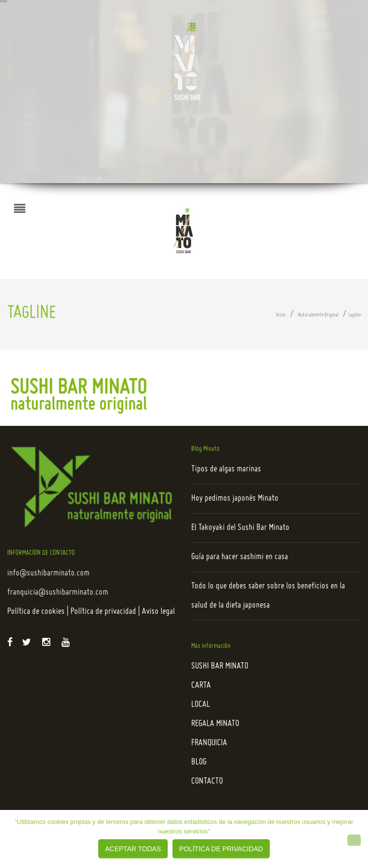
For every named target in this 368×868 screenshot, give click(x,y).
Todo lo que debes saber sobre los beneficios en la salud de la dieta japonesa (268, 596)
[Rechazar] (354, 840)
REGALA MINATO (215, 724)
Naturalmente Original (318, 315)
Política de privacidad (103, 612)
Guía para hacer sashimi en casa (240, 557)
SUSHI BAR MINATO (220, 666)
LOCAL (201, 705)
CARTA (201, 686)
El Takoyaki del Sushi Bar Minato (240, 528)
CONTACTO (207, 781)
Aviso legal (158, 612)
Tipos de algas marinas (226, 469)
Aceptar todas (133, 849)
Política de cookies (36, 612)
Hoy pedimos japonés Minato (235, 499)
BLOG (199, 762)
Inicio (281, 315)
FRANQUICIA (209, 743)
